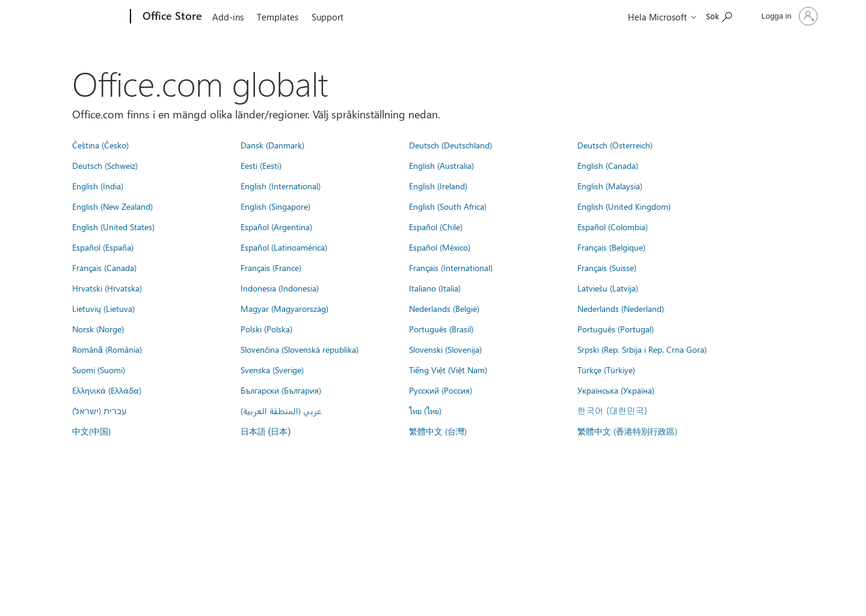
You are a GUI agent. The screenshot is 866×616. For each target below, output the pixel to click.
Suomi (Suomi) (99, 370)
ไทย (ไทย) (425, 410)
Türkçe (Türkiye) (606, 370)
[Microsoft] (84, 17)
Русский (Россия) (441, 390)
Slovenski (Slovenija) (445, 349)
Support (327, 17)
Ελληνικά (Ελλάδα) (107, 390)
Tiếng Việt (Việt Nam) (448, 370)
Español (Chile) (436, 227)
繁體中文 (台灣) (438, 431)
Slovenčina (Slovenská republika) (299, 349)
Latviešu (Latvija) (608, 288)
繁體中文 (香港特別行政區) (627, 431)
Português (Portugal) (616, 329)
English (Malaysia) (610, 186)
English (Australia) (441, 165)
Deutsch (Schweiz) (105, 165)
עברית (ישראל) (99, 410)
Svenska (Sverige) (272, 370)
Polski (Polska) (266, 329)
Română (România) (107, 349)
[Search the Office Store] (719, 15)
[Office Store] (171, 17)
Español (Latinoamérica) (284, 247)
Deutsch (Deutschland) (450, 145)
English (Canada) (608, 165)
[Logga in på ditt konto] (788, 16)
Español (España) (103, 247)
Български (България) (281, 390)
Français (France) (271, 267)
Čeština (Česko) (100, 145)
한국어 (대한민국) (612, 410)
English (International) (281, 186)
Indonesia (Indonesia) (280, 288)
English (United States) (113, 227)
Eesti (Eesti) (261, 165)
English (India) (98, 186)
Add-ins (228, 17)
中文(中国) (91, 431)
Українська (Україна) (616, 390)
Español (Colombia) (613, 227)
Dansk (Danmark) (272, 145)
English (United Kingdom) (624, 206)
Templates (278, 17)
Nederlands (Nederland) (621, 308)
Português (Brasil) (441, 329)
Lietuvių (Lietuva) (103, 308)
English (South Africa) (448, 206)
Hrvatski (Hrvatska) (107, 288)
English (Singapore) (275, 206)
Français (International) (451, 267)
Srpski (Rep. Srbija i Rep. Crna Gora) (642, 349)
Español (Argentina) (276, 227)
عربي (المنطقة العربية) (281, 410)
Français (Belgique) (611, 247)
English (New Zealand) (112, 206)
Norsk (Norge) (98, 329)
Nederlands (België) (444, 308)
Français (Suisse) (607, 267)
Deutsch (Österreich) (615, 145)
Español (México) (440, 247)
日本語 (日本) (266, 432)
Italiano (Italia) (435, 288)
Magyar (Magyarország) (284, 308)
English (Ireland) (438, 186)
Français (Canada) (104, 267)
